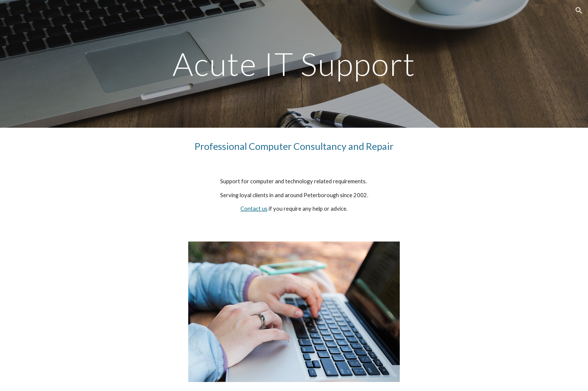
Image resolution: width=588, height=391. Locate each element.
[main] (294, 64)
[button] (579, 11)
